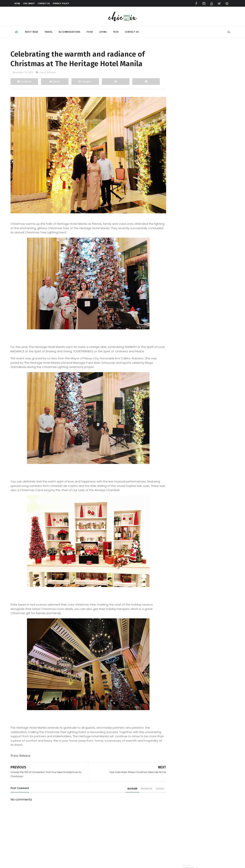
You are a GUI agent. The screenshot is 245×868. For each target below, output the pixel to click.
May (175, 478)
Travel (49, 31)
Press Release (48, 73)
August (177, 460)
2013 (172, 562)
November (180, 335)
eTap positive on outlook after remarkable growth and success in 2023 (210, 627)
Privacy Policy (61, 4)
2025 (172, 312)
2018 (172, 533)
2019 (172, 527)
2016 (172, 545)
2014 (172, 557)
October (178, 448)
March (177, 489)
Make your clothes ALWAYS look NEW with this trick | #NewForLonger (207, 596)
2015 (172, 551)
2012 (172, 569)
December (180, 329)
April (176, 484)
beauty (171, 264)
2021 (172, 515)
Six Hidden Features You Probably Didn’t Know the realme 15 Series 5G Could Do (209, 660)
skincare (172, 278)
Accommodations (70, 31)
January (178, 501)
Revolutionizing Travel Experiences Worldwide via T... (197, 429)
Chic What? (29, 4)
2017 (172, 539)
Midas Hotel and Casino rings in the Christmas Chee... (197, 361)
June (175, 472)
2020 (172, 521)
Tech (116, 31)
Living (103, 31)
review (171, 271)
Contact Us (44, 4)
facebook (138, 783)
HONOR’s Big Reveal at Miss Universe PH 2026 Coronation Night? (209, 752)
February (178, 495)
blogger (124, 783)
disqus (151, 783)
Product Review (177, 257)
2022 (172, 509)
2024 (172, 318)
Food (90, 31)
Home (17, 4)
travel (171, 285)
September (181, 454)
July (175, 466)
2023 (172, 324)
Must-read (32, 31)
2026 (172, 306)
